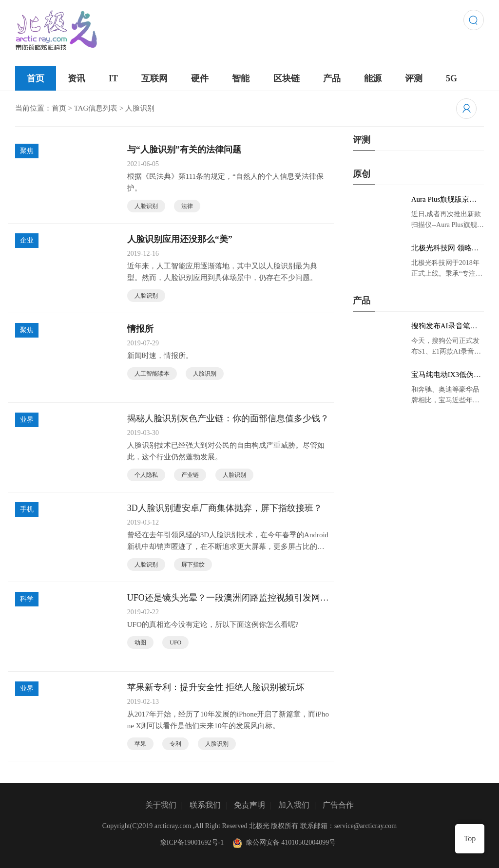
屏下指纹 (193, 565)
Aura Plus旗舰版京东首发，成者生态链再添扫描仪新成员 (444, 200)
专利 (175, 744)
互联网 (154, 78)
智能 (241, 78)
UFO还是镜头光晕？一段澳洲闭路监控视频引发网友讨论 (228, 598)
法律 (187, 206)
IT (113, 78)
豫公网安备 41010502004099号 (283, 842)
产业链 (190, 475)
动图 (140, 642)
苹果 (140, 744)
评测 (414, 78)
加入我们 (294, 805)
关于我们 (161, 805)
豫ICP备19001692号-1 (192, 842)
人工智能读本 (152, 374)
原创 (362, 174)
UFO (175, 642)
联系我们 (205, 805)
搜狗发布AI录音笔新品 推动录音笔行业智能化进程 (445, 326)
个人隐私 (146, 475)
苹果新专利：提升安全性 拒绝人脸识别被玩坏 (216, 687)
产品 (332, 78)
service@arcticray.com (365, 826)
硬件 (200, 78)
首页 (36, 78)
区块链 (287, 78)
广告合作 (338, 805)
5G (451, 78)
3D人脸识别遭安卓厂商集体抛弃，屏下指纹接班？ (225, 508)
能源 (373, 78)
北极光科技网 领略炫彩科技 (445, 248)
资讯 (77, 78)
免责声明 (249, 805)
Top (470, 839)
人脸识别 (146, 206)
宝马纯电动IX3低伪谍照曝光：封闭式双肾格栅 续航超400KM (446, 375)
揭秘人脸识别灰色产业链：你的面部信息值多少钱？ (228, 418)
